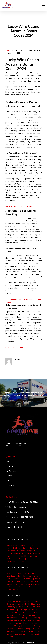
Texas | (20, 581)
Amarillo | (27, 545)
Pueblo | (26, 556)
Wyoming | (35, 581)
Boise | (26, 548)
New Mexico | (34, 576)
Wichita (23, 562)
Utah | (27, 581)
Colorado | (21, 584)
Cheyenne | (12, 551)
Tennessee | (35, 587)
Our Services (11, 471)
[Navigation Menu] (44, 5)
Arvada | (36, 545)
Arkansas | (25, 573)
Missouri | (14, 587)
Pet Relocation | (23, 634)
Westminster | (13, 562)
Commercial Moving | (17, 612)
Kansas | (36, 573)
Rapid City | (35, 556)
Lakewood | (26, 553)
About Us (9, 466)
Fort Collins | (15, 553)
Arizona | (13, 573)
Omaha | (17, 556)
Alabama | (12, 584)
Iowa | (29, 584)
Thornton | (34, 559)
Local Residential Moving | (21, 601)
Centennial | (35, 548)
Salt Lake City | (18, 559)
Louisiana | (12, 576)
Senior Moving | (17, 623)
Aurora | (11, 548)
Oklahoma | (29, 579)
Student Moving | (25, 629)
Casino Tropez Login (14, 347)
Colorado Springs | (26, 551)
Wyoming (17, 590)
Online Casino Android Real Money (20, 206)
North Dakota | (15, 579)
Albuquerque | (14, 545)
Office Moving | (33, 623)
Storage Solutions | (30, 609)
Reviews (9, 476)
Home (8, 50)
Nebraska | (23, 576)
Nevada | (24, 587)
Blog (7, 480)
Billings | (19, 548)
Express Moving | (15, 626)
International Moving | (20, 618)
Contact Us (10, 485)
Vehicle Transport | (30, 615)
